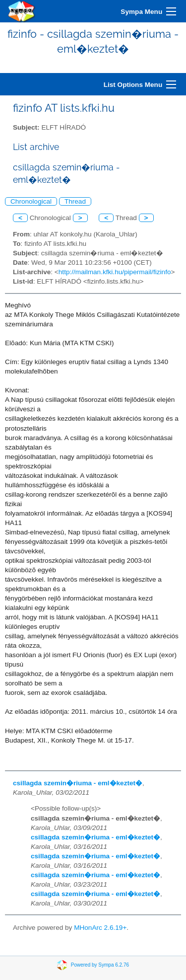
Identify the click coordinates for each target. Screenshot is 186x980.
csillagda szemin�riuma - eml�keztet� (78, 783)
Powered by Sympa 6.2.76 (100, 965)
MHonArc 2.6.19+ (100, 928)
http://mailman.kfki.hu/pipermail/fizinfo (115, 272)
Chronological (31, 201)
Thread (75, 201)
